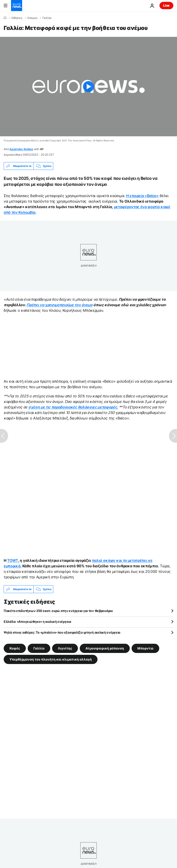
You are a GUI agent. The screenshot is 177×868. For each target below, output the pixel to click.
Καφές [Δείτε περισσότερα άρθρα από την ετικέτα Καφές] (15, 648)
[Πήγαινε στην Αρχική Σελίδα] (17, 6)
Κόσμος (32, 18)
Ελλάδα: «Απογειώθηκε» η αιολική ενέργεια (37, 622)
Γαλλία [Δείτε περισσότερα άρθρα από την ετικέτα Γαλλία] (39, 648)
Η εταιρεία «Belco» (142, 196)
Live (166, 5)
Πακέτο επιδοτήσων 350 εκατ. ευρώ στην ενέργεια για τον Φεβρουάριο (58, 611)
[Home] (5, 18)
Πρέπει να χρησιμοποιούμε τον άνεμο (59, 305)
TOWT (13, 560)
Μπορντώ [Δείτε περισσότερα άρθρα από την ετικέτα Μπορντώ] (145, 648)
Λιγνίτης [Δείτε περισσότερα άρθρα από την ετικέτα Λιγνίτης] (65, 648)
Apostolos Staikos (21, 149)
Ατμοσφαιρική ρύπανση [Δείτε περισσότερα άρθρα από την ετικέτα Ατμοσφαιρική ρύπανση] (105, 648)
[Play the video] (88, 87)
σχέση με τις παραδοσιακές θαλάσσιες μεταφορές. (73, 407)
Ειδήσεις (17, 18)
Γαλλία (47, 18)
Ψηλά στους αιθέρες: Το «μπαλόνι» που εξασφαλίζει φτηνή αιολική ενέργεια (62, 632)
